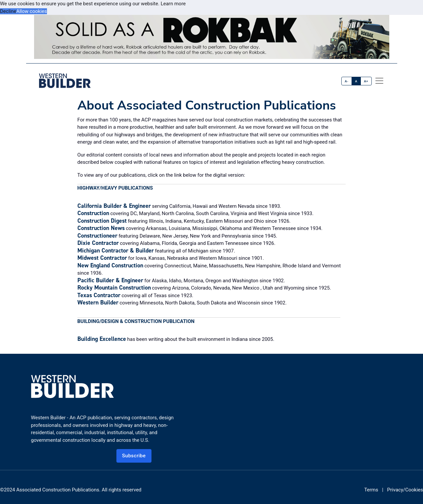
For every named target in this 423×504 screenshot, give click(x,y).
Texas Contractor (99, 295)
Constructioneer (97, 236)
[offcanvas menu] (379, 81)
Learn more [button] (173, 4)
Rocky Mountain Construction (114, 288)
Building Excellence (102, 339)
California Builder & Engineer (114, 206)
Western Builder (98, 302)
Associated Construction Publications (58, 490)
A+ (366, 81)
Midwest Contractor (102, 258)
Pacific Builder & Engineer (110, 280)
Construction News (101, 228)
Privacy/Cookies (405, 490)
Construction (93, 213)
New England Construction (110, 265)
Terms (371, 490)
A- (347, 81)
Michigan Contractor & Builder (116, 251)
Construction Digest (102, 221)
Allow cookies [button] (32, 11)
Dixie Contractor (98, 243)
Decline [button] (8, 11)
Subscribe (134, 456)
